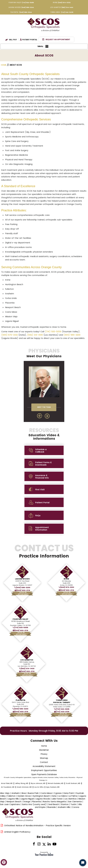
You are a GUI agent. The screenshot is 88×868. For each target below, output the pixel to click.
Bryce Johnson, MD (38, 783)
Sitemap (44, 758)
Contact (44, 762)
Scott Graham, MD (73, 783)
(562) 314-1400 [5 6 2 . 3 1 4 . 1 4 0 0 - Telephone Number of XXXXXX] (67, 7)
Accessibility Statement (44, 766)
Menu (43, 47)
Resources (44, 434)
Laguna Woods (22, 579)
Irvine (66, 579)
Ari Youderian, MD (8, 787)
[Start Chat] (83, 863)
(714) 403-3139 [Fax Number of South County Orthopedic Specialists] (63, 712)
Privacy (44, 754)
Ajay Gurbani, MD (53, 787)
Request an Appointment (58, 39)
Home (4, 65)
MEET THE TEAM (44, 407)
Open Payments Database (44, 774)
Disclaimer (44, 750)
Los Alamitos (27, 660)
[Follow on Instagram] (39, 844)
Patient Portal (30, 40)
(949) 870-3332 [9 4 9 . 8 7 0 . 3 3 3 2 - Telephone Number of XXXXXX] (64, 3)
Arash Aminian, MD (24, 787)
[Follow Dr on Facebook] (34, 844)
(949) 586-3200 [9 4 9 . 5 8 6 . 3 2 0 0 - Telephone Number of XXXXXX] (28, 7)
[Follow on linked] (49, 844)
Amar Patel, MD (7, 783)
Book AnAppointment (23, 593)
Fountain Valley (20, 619)
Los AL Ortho (39, 787)
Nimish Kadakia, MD (56, 783)
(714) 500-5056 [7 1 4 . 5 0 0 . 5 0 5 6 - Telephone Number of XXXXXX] (28, 3)
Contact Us (44, 553)
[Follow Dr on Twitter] (44, 844)
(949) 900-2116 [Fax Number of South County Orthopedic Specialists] (23, 590)
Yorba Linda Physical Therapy (62, 701)
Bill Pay (13, 40)
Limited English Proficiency (17, 832)
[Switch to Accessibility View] (4, 862)
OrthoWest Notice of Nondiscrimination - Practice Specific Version (37, 826)
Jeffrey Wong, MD (22, 783)
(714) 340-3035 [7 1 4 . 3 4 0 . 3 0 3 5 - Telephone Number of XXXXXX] (67, 12)
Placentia (20, 700)
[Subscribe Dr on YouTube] (54, 844)
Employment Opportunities (44, 770)
